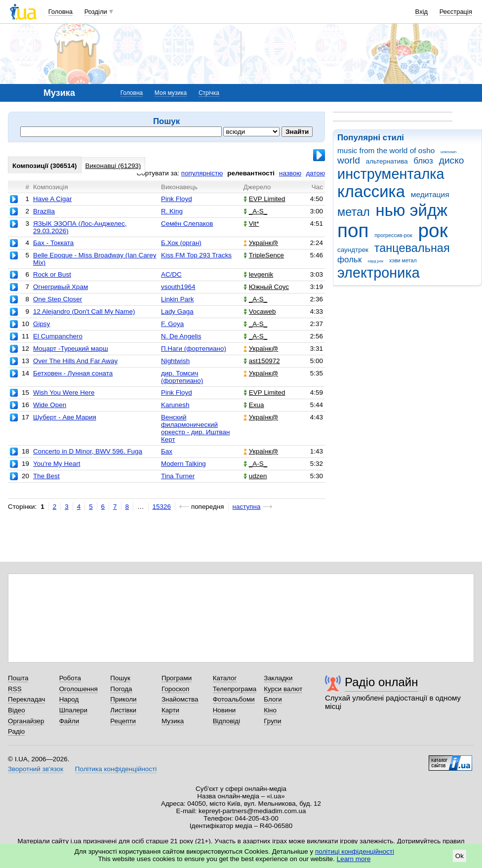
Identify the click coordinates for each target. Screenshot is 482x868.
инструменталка (391, 174)
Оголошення (79, 689)
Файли (69, 721)
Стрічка (209, 93)
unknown (448, 152)
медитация (430, 194)
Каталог (225, 678)
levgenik (258, 274)
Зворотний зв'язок (36, 769)
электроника (379, 273)
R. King (172, 211)
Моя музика (171, 93)
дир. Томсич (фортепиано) (182, 377)
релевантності (251, 173)
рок (433, 230)
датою (315, 173)
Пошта (18, 678)
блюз (423, 161)
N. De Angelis (181, 336)
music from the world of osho (386, 150)
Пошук (120, 678)
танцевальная (412, 248)
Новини (224, 710)
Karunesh (175, 405)
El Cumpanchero (58, 336)
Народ (69, 699)
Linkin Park (177, 299)
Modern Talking (183, 464)
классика (371, 191)
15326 (162, 507)
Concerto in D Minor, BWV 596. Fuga (88, 451)
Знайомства (180, 699)
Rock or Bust (52, 274)
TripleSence (264, 255)
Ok (460, 856)
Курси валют (283, 689)
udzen (255, 476)
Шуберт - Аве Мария (65, 417)
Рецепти (123, 721)
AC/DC (171, 274)
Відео (17, 710)
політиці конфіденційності (355, 851)
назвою (290, 173)
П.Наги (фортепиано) (194, 349)
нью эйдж (412, 210)
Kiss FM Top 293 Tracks (196, 255)
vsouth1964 (178, 287)
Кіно (270, 710)
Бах (167, 451)
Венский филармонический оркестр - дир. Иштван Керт (196, 428)
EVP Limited (264, 199)
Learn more (354, 859)
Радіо (16, 731)
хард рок (375, 261)
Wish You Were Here (64, 393)
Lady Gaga (177, 311)
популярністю (202, 173)
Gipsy (41, 324)
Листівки (123, 710)
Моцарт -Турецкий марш (71, 349)
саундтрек (353, 250)
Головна (60, 12)
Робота (70, 678)
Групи (272, 721)
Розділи (96, 12)
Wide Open (50, 405)
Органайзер (26, 721)
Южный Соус (266, 287)
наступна (247, 507)
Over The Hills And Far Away (75, 361)
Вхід (422, 12)
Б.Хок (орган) (181, 243)
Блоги (273, 699)
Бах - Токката (53, 243)
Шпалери (73, 710)
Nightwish (175, 361)
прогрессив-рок (393, 235)
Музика (173, 721)
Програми (177, 678)
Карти (170, 710)
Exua (254, 405)
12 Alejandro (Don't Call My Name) (84, 311)
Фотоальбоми (234, 699)
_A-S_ (255, 211)
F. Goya (172, 324)
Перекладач (26, 699)
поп (353, 230)
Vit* (251, 224)
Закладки (278, 678)
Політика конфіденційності (116, 769)
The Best (46, 476)
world (349, 160)
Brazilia (44, 211)
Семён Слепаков (187, 224)
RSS (15, 689)
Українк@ (261, 243)
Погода (121, 689)
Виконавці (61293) (113, 166)
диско (452, 160)
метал (354, 212)
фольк (349, 260)
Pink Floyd (177, 199)
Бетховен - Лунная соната (73, 373)
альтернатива (387, 161)
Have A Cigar (52, 199)
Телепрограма (235, 689)
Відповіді (227, 721)
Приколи (123, 699)
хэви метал (403, 260)
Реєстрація (456, 12)
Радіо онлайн (382, 682)
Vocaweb (260, 311)
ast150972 (262, 361)
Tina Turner (178, 476)
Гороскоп (175, 689)
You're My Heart (57, 464)
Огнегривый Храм (60, 287)
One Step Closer (58, 299)
